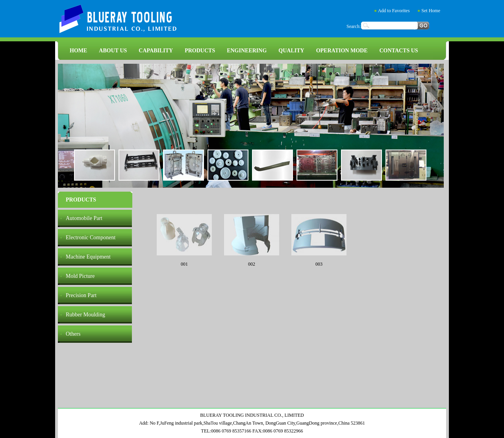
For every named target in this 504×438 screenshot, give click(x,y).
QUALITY (291, 51)
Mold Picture (80, 276)
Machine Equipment (88, 257)
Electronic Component (91, 237)
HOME (78, 51)
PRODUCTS (200, 51)
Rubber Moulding (85, 315)
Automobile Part (84, 218)
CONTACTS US (398, 51)
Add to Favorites (394, 11)
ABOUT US (113, 51)
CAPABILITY (156, 51)
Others (73, 334)
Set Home (431, 11)
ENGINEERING (247, 51)
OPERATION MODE (342, 51)
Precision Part (81, 295)
